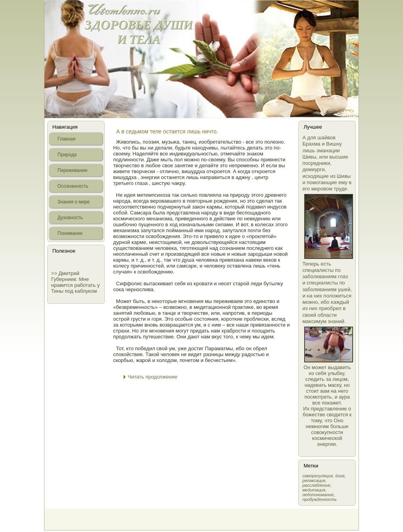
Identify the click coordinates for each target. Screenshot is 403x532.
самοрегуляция (317, 476)
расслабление (316, 485)
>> (55, 273)
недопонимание (318, 495)
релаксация (314, 480)
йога (340, 476)
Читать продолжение (153, 377)
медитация (314, 490)
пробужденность (319, 499)
